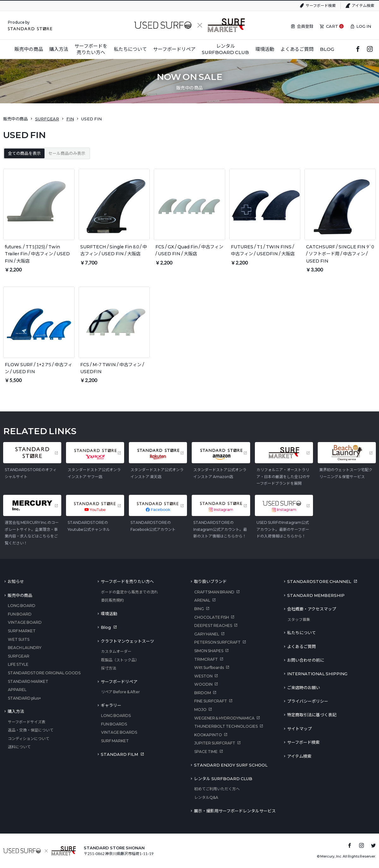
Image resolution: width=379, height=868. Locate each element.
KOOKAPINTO (208, 735)
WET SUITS (19, 639)
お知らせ (16, 581)
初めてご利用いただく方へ (217, 789)
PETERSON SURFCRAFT (217, 642)
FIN (70, 119)
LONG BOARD (22, 606)
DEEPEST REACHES (213, 625)
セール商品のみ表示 (67, 153)
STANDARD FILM (119, 754)
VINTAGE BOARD (25, 622)
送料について (19, 747)
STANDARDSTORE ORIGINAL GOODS (44, 673)
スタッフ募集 (299, 619)
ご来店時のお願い (304, 688)
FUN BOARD (20, 614)
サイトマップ (299, 729)
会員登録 (305, 26)
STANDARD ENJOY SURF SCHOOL (231, 765)
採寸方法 (109, 668)
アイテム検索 (363, 6)
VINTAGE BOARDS (119, 732)
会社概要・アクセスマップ (312, 609)
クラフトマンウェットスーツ (127, 641)
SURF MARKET (22, 631)
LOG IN (364, 26)
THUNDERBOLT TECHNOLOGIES (226, 726)
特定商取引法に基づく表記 (312, 715)
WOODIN (203, 684)
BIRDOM (203, 693)
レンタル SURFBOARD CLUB (223, 779)
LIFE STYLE (18, 664)
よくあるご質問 (301, 646)
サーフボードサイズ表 (27, 722)
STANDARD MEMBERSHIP (316, 595)
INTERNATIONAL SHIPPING (317, 674)
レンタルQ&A (206, 797)
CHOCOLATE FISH (212, 617)
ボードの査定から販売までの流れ (129, 592)
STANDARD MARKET (28, 681)
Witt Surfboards (209, 668)
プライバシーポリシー (308, 701)
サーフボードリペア (119, 682)
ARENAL (202, 600)
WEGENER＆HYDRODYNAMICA (224, 718)
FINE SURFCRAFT (211, 701)
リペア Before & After (120, 692)
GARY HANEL (207, 634)
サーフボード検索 (321, 6)
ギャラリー (111, 705)
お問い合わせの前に (306, 660)
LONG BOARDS (116, 716)
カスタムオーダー (116, 651)
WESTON (203, 676)
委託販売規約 (112, 600)
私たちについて (301, 633)
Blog (106, 627)
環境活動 (109, 614)
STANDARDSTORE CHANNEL (319, 581)
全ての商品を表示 (24, 153)
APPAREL (17, 690)
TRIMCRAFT (206, 659)
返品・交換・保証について (31, 730)
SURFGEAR (47, 119)
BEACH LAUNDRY (25, 648)
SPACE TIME (206, 752)
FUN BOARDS (114, 724)
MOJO (200, 710)
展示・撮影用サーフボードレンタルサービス (235, 811)
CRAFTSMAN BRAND (214, 592)
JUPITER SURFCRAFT (215, 743)
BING (199, 609)
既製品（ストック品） (120, 660)
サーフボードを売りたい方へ (127, 581)
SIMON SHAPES (209, 651)
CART (332, 26)
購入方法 (16, 711)
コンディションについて (29, 739)
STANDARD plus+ (24, 698)
